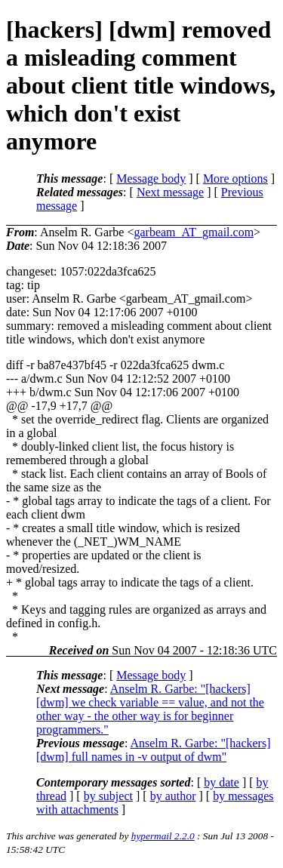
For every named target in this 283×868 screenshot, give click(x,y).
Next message (170, 192)
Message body (151, 179)
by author (173, 796)
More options (235, 179)
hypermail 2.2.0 (163, 836)
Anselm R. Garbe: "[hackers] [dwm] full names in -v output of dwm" (153, 750)
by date (221, 782)
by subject (108, 796)
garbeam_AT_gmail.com (194, 232)
